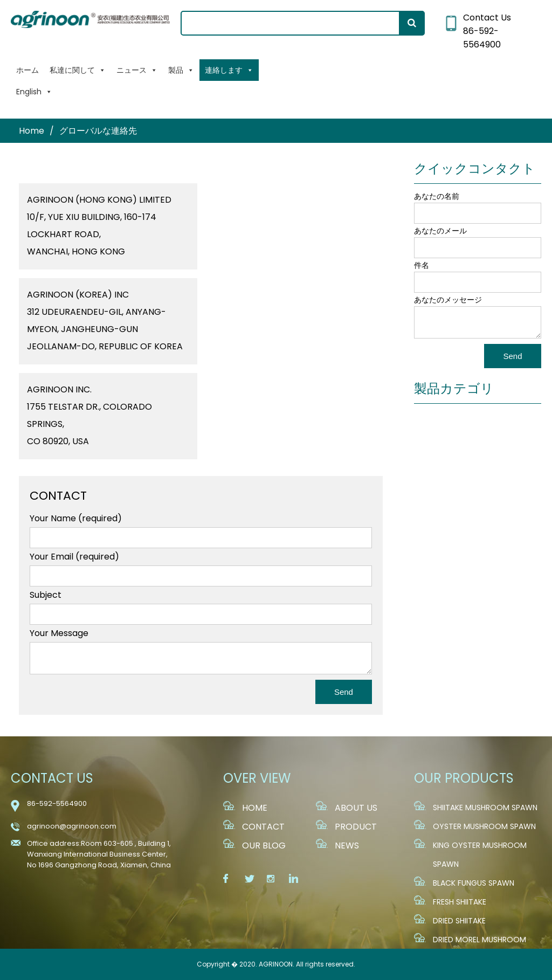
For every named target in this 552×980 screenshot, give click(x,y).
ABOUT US (356, 808)
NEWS (347, 846)
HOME (255, 808)
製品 (181, 70)
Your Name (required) (76, 518)
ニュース (137, 70)
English (34, 92)
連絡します (229, 70)
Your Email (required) (74, 557)
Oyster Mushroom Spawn (484, 826)
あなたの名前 (437, 196)
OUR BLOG (264, 846)
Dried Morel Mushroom (479, 940)
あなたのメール (440, 231)
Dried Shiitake (459, 921)
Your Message (59, 633)
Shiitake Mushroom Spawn (485, 808)
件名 (422, 265)
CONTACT (263, 827)
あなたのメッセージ (448, 300)
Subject (46, 595)
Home (32, 131)
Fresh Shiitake (460, 902)
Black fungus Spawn (474, 883)
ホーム (27, 70)
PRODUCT (356, 827)
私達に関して (78, 70)
